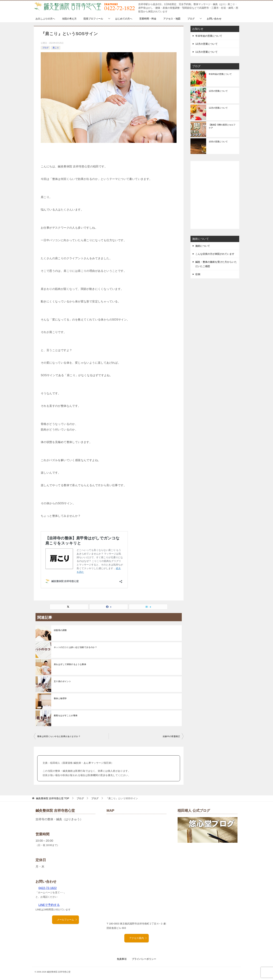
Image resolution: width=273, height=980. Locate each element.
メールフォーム (67, 920)
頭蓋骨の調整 (60, 630)
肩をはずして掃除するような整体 (70, 664)
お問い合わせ (214, 19)
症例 (198, 274)
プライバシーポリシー (144, 959)
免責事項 (122, 959)
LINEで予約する (49, 905)
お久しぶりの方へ (45, 19)
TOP (53, 798)
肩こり (56, 48)
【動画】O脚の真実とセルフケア (222, 126)
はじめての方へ (124, 19)
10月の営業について (218, 142)
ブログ (191, 19)
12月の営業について (206, 44)
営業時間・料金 (148, 19)
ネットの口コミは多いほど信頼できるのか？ (75, 647)
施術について (203, 246)
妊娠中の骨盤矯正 (171, 736)
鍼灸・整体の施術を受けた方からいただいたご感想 (216, 264)
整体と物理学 (60, 698)
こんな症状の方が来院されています (215, 254)
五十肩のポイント (62, 681)
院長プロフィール (93, 19)
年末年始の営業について (209, 36)
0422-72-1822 (48, 888)
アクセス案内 (138, 938)
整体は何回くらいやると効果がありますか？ (59, 736)
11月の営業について (206, 52)
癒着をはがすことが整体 (66, 716)
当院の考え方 (69, 19)
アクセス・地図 (172, 19)
